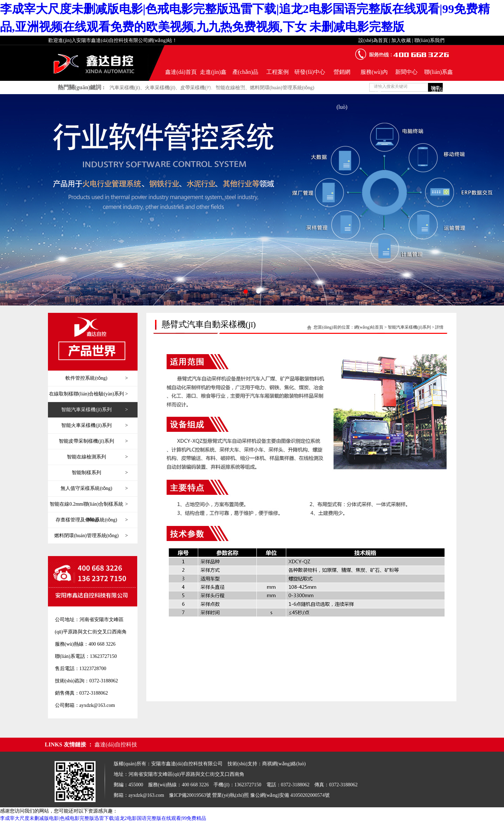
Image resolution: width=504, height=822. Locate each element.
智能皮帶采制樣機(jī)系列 (93, 441)
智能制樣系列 (100, 473)
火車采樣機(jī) (160, 88)
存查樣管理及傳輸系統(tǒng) (92, 520)
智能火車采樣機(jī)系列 (94, 426)
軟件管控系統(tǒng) (97, 378)
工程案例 (278, 72)
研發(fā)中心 (310, 72)
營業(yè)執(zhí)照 (230, 795)
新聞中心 (406, 72)
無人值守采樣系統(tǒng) (94, 489)
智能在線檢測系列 (97, 457)
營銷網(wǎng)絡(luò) (342, 75)
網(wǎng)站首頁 (369, 327)
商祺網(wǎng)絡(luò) (284, 764)
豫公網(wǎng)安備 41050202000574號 (290, 795)
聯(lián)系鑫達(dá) (439, 75)
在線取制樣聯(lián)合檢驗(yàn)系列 (88, 394)
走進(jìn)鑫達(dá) (213, 75)
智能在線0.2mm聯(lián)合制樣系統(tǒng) (89, 504)
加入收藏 (401, 40)
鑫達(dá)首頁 (181, 72)
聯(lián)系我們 (429, 40)
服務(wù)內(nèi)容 (374, 75)
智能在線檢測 (230, 88)
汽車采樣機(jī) (125, 88)
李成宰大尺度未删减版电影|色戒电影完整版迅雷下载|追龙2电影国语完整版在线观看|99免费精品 (103, 818)
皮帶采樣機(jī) (195, 88)
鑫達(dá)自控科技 (116, 744)
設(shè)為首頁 (373, 40)
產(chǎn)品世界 (246, 75)
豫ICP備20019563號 (190, 795)
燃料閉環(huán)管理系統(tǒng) (282, 88)
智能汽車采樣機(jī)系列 (94, 410)
